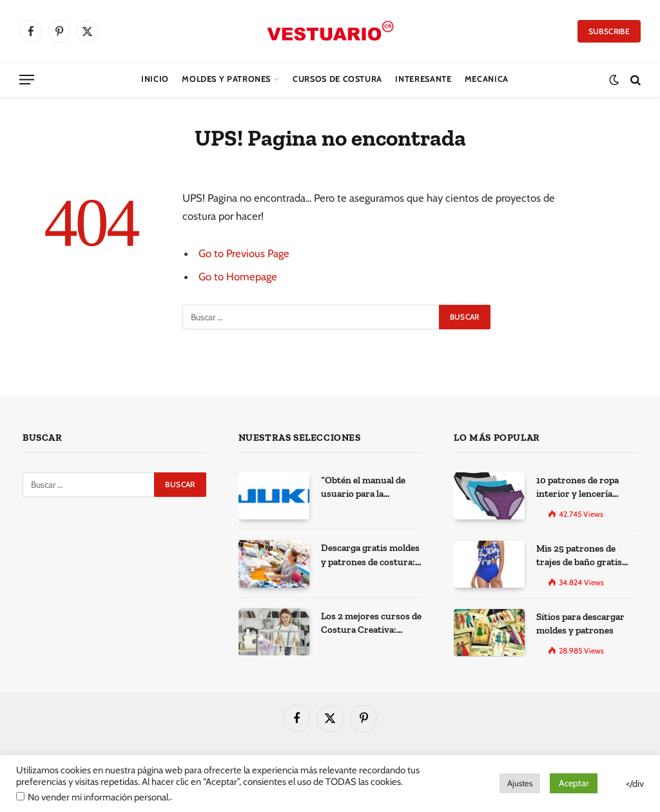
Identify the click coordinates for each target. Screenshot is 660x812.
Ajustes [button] (520, 783)
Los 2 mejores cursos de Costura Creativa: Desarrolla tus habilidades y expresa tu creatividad (371, 624)
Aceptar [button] (574, 783)
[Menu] (27, 80)
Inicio (155, 79)
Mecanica (487, 79)
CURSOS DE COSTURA (337, 79)
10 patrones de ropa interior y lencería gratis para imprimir (579, 488)
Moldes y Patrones (226, 79)
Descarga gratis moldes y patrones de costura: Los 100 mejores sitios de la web (370, 556)
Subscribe (609, 31)
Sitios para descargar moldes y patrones (580, 623)
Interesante (423, 79)
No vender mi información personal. (99, 797)
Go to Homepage (238, 276)
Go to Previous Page (244, 253)
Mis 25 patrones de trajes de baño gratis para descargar (579, 556)
